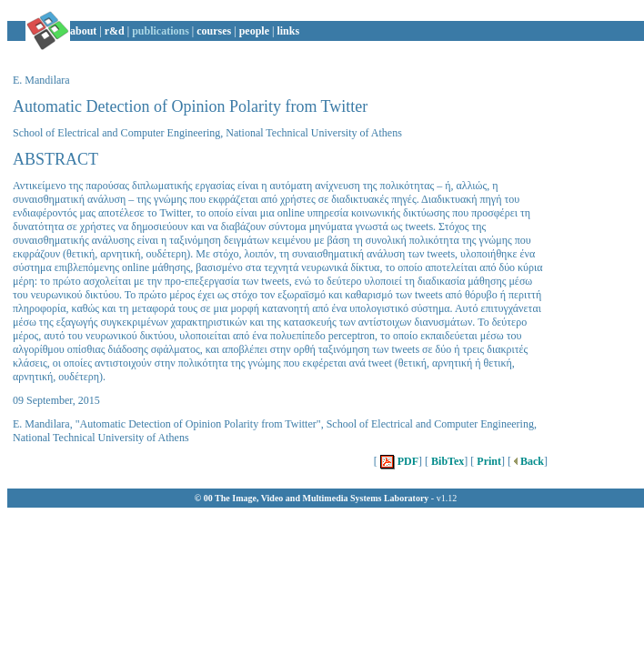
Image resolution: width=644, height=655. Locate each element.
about (83, 31)
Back (528, 461)
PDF (398, 461)
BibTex (446, 461)
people (254, 31)
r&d (115, 31)
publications (161, 31)
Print (488, 461)
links (288, 31)
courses (214, 31)
